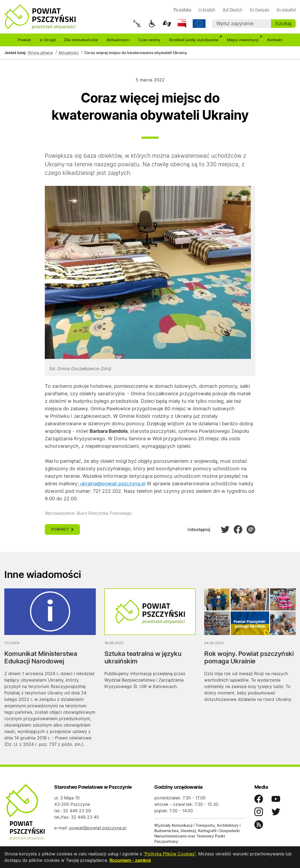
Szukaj (283, 23)
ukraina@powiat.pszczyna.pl (112, 484)
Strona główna (40, 53)
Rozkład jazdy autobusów (196, 40)
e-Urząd (48, 41)
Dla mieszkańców (81, 41)
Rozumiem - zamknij (130, 861)
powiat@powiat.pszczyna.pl (98, 829)
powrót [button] (62, 530)
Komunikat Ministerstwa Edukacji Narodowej (41, 658)
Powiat (24, 41)
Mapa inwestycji (245, 40)
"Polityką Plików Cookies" (170, 854)
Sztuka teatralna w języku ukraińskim (143, 658)
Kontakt (275, 41)
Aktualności (118, 41)
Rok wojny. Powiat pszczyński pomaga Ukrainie (249, 658)
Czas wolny (149, 41)
